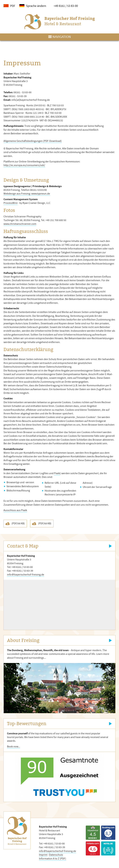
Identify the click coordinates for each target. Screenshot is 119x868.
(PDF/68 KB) (18, 523)
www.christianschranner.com (20, 224)
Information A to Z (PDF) (52, 859)
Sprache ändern (36, 6)
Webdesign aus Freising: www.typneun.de (27, 194)
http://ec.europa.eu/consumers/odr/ (24, 165)
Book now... (14, 747)
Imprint (43, 855)
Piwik (57, 473)
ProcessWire (11, 203)
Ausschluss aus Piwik (15, 510)
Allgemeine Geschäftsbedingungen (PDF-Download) (33, 141)
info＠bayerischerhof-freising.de (26, 575)
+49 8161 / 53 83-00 (66, 6)
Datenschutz (56, 855)
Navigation (62, 37)
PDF (13, 6)
